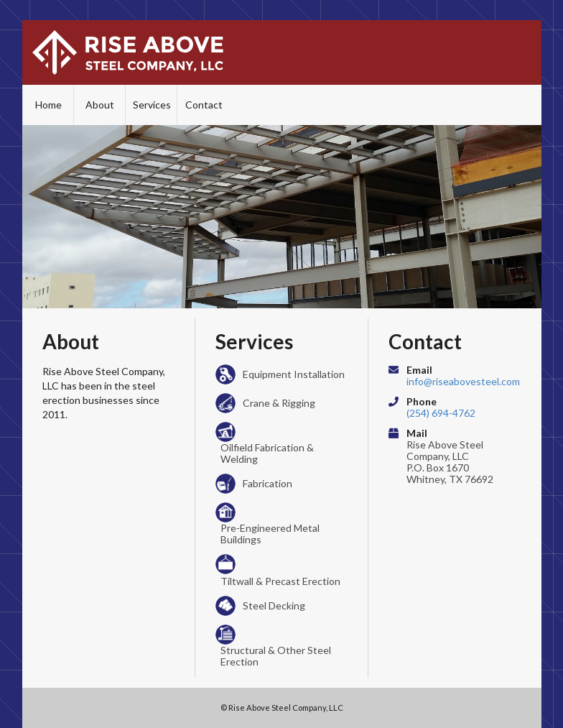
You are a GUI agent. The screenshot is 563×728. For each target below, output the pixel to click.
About (100, 105)
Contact (204, 105)
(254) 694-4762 (441, 413)
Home (48, 105)
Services (152, 105)
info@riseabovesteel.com (463, 381)
